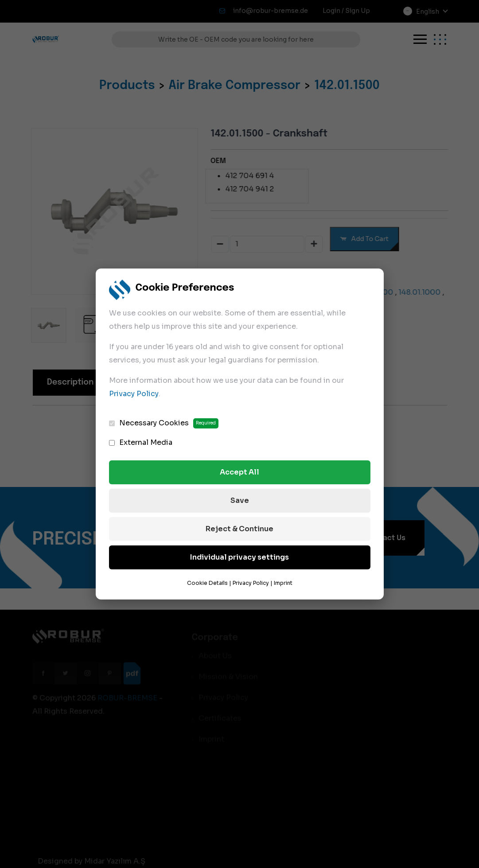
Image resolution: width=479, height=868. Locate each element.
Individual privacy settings (239, 557)
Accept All (239, 472)
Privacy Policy (134, 394)
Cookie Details (207, 583)
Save (240, 500)
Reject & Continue (239, 529)
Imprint (283, 583)
